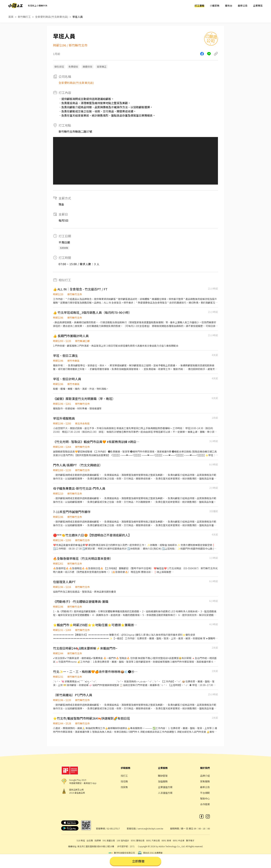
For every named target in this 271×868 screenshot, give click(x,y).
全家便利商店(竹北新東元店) (52, 17)
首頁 (11, 17)
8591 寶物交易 (138, 840)
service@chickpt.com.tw (150, 828)
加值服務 (163, 781)
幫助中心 (205, 798)
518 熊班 (81, 840)
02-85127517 (113, 828)
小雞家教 (215, 6)
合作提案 (205, 804)
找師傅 (98, 840)
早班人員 (78, 17)
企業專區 (258, 6)
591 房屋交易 (109, 840)
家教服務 (205, 781)
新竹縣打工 (24, 17)
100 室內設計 (123, 840)
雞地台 (229, 6)
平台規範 (205, 793)
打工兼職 (199, 6)
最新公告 (243, 6)
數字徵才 (190, 840)
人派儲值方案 (165, 793)
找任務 (124, 781)
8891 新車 (166, 840)
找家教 (124, 787)
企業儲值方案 (165, 787)
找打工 (124, 776)
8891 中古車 (179, 840)
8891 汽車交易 (153, 840)
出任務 (90, 840)
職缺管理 (163, 776)
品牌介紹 (205, 776)
